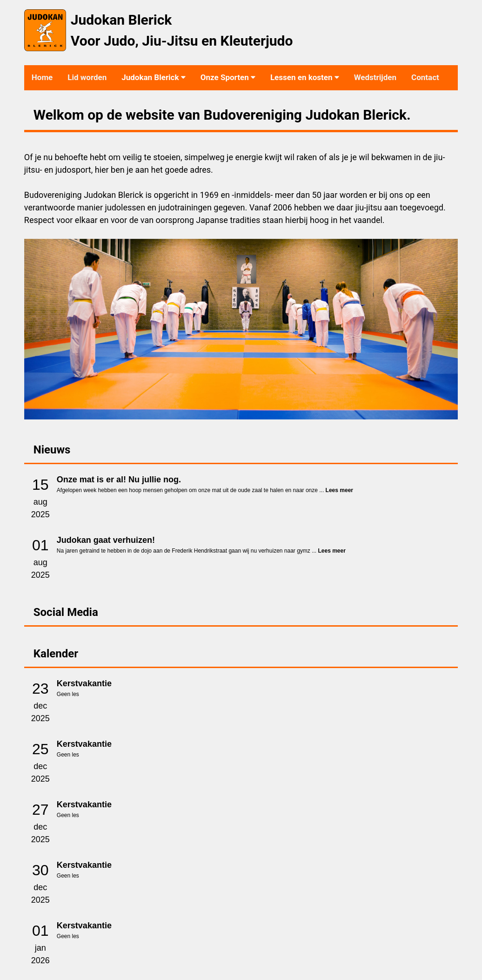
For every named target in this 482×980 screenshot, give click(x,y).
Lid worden (87, 77)
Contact (425, 77)
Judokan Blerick (154, 77)
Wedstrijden (375, 77)
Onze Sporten (228, 77)
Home (42, 77)
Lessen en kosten (305, 77)
